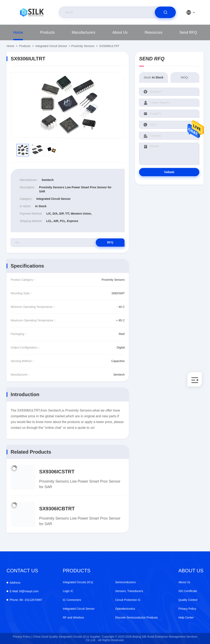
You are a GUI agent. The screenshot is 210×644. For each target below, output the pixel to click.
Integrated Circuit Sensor (51, 46)
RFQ (110, 242)
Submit (169, 172)
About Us (120, 32)
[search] (165, 12)
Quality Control (188, 600)
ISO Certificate (188, 591)
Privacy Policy (187, 609)
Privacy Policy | (22, 637)
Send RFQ (188, 32)
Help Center (186, 618)
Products (47, 32)
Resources (154, 32)
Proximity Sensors (83, 46)
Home (18, 32)
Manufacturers (84, 32)
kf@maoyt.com (24, 591)
